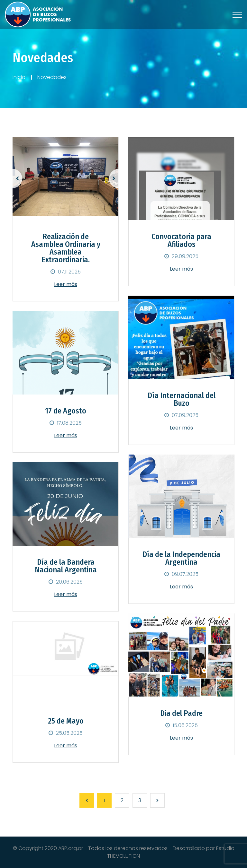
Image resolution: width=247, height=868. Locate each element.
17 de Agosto (66, 411)
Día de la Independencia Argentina (181, 558)
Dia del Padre (181, 713)
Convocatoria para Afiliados (181, 240)
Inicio (19, 77)
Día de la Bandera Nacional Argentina (66, 566)
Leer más (66, 284)
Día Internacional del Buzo (182, 399)
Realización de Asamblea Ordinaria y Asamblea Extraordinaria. (66, 248)
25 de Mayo (66, 721)
